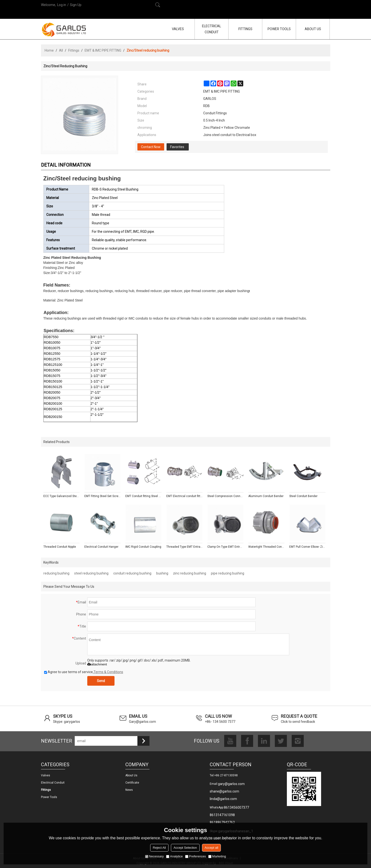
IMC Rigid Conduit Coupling (143, 547)
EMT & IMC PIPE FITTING (103, 50)
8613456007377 (236, 807)
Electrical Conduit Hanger (101, 547)
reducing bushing (56, 573)
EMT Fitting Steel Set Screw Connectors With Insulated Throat (102, 496)
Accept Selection (185, 848)
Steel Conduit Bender (303, 496)
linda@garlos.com (223, 799)
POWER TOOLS (279, 29)
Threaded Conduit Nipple (60, 547)
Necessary (154, 856)
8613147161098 (222, 815)
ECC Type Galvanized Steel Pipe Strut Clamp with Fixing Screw (61, 496)
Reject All (159, 848)
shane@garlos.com (224, 791)
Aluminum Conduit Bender (266, 496)
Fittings (74, 50)
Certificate (132, 783)
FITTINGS (245, 29)
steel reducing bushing (91, 573)
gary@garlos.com (231, 784)
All (61, 50)
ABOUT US (313, 29)
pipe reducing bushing (228, 573)
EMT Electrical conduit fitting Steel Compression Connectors (184, 496)
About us (131, 775)
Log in (62, 5)
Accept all (211, 848)
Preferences (196, 856)
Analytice (174, 856)
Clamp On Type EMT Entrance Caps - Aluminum (225, 547)
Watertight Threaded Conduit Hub (266, 547)
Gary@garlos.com (142, 722)
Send (101, 681)
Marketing (217, 856)
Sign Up (76, 5)
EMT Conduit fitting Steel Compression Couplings (143, 496)
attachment (97, 664)
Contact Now (151, 147)
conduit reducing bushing (132, 573)
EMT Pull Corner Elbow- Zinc (307, 547)
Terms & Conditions (108, 672)
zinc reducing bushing (190, 573)
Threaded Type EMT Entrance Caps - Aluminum (184, 547)
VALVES (178, 29)
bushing (162, 573)
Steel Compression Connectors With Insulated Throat (225, 496)
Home (49, 50)
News (129, 790)
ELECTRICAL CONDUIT (212, 29)
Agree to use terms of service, (84, 672)
